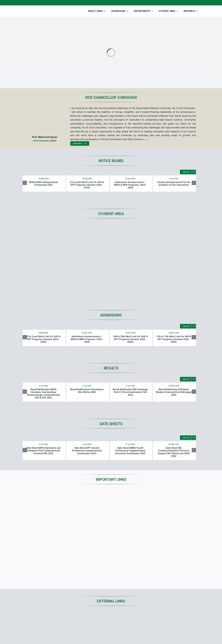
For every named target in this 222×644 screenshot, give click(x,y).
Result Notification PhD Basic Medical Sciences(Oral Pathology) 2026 (174, 392)
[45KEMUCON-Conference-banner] (177, 614)
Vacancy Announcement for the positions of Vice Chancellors (174, 184)
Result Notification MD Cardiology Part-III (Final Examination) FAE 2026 (130, 392)
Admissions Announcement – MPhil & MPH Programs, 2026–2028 (130, 185)
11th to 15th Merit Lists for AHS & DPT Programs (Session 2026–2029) (174, 339)
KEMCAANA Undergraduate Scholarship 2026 (43, 184)
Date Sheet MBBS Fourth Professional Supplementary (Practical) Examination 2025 (130, 451)
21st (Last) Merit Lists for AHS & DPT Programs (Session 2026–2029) (87, 185)
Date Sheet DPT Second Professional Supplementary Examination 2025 (87, 451)
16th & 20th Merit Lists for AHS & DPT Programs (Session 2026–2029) (130, 339)
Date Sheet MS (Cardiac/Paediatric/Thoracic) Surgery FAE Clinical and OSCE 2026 (174, 452)
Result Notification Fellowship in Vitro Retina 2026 (87, 391)
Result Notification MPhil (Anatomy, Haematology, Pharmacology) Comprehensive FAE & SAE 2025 (43, 394)
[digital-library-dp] (133, 614)
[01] (89, 614)
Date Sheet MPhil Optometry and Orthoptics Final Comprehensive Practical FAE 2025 (43, 451)
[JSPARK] (45, 614)
